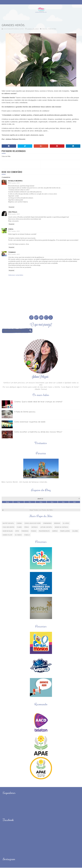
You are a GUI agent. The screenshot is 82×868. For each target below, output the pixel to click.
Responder (12, 207)
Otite (17, 531)
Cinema (19, 524)
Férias (27, 527)
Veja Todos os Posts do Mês (41, 510)
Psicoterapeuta (44, 531)
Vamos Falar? (8, 535)
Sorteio (55, 531)
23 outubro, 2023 (15, 255)
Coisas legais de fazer (33, 524)
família (27, 535)
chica (11, 229)
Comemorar (47, 524)
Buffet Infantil (8, 524)
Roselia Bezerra (15, 181)
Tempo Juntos (65, 531)
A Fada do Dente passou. (25, 412)
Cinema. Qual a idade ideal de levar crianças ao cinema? (38, 402)
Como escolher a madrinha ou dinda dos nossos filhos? (38, 432)
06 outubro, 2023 (15, 183)
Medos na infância (62, 527)
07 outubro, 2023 (15, 232)
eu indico (18, 535)
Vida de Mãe (52, 29)
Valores (45, 29)
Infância (35, 527)
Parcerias (25, 531)
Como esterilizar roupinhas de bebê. (30, 422)
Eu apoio (66, 524)
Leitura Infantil (46, 527)
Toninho (12, 253)
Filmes (19, 527)
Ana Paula (13, 212)
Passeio (34, 531)
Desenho (57, 524)
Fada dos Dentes (8, 527)
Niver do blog (8, 531)
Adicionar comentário (16, 275)
